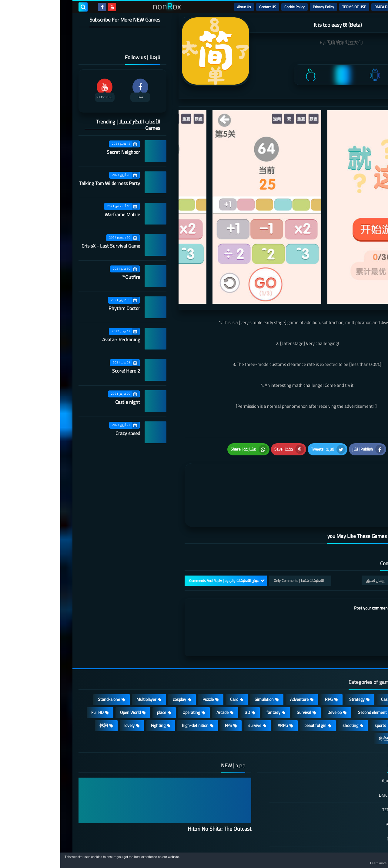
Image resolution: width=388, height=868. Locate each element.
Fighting (98, 686)
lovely (69, 686)
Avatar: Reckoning (61, 339)
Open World (70, 673)
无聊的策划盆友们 (284, 42)
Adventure (239, 660)
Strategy (297, 660)
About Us (184, 7)
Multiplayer (86, 660)
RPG (269, 660)
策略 (356, 699)
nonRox (324, 849)
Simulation (204, 660)
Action (355, 660)
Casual (327, 660)
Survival (244, 673)
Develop (274, 673)
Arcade (162, 673)
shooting (290, 686)
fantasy (213, 673)
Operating (131, 673)
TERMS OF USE (294, 7)
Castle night (67, 402)
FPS (168, 686)
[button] (364, 861)
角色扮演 (327, 699)
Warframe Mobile (62, 214)
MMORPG (351, 686)
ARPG (222, 686)
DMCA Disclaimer (328, 7)
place (101, 673)
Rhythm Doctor (64, 308)
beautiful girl (255, 686)
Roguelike (351, 673)
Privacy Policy (263, 7)
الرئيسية (355, 7)
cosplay (119, 660)
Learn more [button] (329, 863)
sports (320, 686)
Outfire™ (71, 277)
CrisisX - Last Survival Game (50, 246)
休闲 (43, 686)
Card (174, 660)
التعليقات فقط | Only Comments (238, 541)
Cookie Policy (234, 7)
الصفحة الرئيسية (336, 742)
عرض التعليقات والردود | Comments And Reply (164, 541)
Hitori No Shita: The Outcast (159, 790)
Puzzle (148, 660)
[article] (187, 470)
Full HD (37, 673)
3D (187, 673)
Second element (312, 673)
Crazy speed (67, 433)
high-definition (135, 686)
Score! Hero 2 (66, 371)
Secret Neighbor (63, 152)
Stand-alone (49, 660)
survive (194, 686)
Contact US (207, 7)
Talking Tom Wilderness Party (49, 183)
